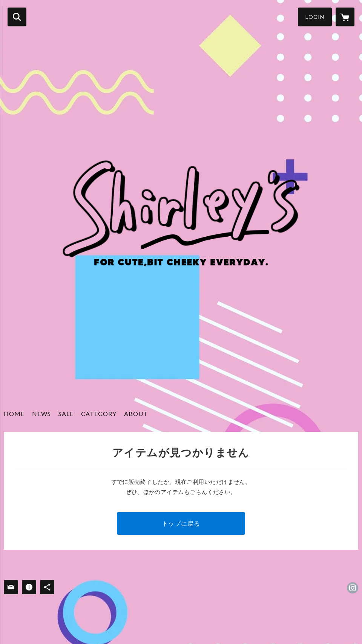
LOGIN (315, 17)
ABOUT (136, 414)
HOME (14, 414)
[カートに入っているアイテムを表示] (345, 17)
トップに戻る (181, 523)
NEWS (41, 414)
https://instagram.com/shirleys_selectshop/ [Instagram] (353, 588)
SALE (66, 414)
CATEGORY (99, 414)
